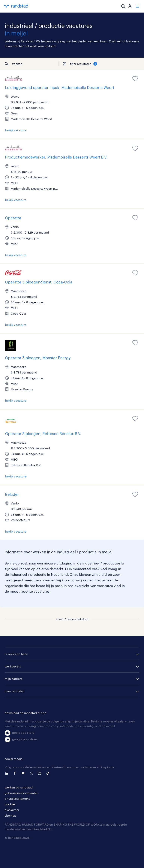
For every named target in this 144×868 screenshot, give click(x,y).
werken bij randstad (19, 787)
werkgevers (13, 666)
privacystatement (17, 798)
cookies (10, 804)
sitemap (10, 815)
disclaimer (12, 810)
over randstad (15, 691)
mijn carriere (14, 679)
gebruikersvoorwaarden (22, 793)
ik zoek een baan (16, 654)
